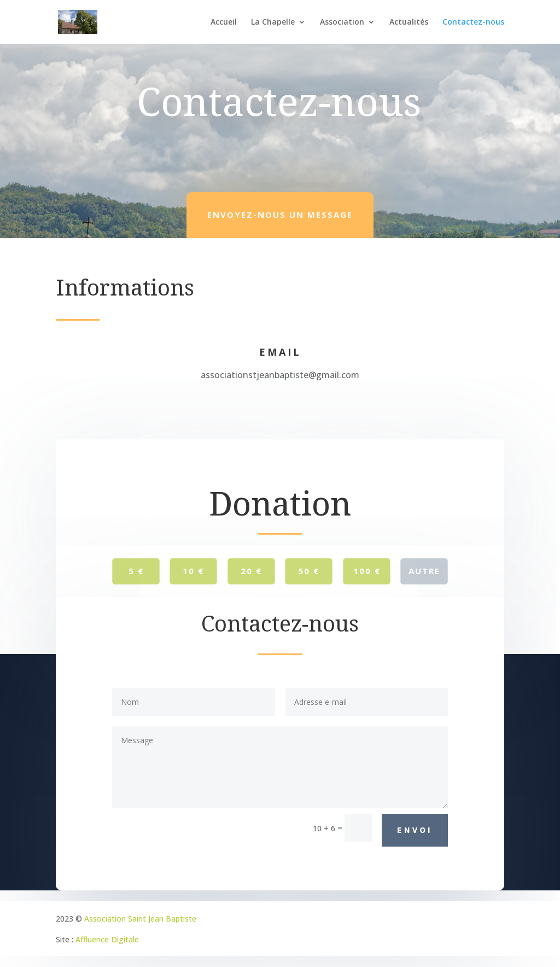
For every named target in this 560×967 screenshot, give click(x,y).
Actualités (409, 22)
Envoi (415, 830)
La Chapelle (273, 22)
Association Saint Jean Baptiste (140, 919)
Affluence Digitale (107, 939)
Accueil (224, 22)
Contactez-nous (473, 22)
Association (342, 22)
